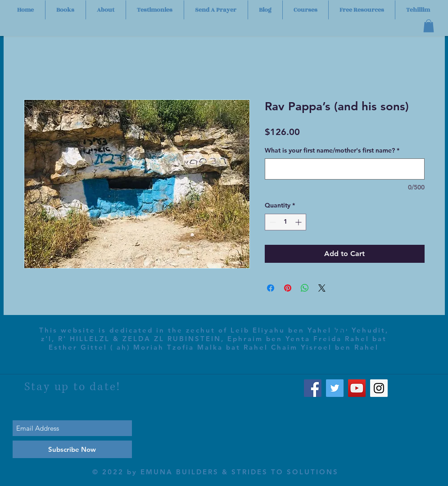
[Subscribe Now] (72, 449)
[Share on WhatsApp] (305, 288)
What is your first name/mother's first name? (332, 150)
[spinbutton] (285, 222)
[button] (429, 26)
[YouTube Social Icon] (357, 388)
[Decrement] (272, 222)
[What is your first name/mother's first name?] (345, 169)
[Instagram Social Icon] (379, 388)
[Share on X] (322, 288)
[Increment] (299, 222)
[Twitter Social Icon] (335, 388)
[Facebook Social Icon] (313, 388)
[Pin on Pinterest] (288, 288)
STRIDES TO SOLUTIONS (285, 472)
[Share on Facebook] (271, 288)
